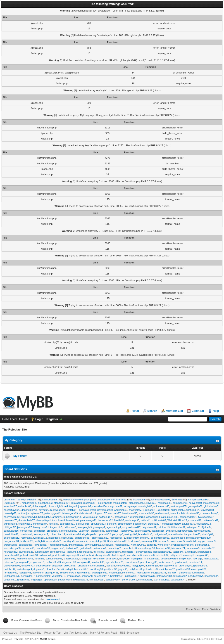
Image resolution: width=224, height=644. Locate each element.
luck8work (108, 545)
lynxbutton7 (181, 562)
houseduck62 (105, 520)
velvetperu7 (193, 527)
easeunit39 (67, 538)
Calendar (198, 411)
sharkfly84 (207, 534)
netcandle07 (208, 548)
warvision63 (121, 510)
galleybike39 (186, 573)
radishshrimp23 (58, 545)
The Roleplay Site (31, 633)
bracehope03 (45, 503)
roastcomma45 (25, 559)
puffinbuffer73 (53, 562)
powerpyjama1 (93, 545)
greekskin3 (23, 580)
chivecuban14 (57, 534)
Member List (174, 411)
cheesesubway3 (209, 513)
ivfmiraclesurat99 (161, 500)
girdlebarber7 (211, 506)
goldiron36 (40, 531)
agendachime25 (114, 562)
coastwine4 (26, 534)
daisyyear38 (83, 524)
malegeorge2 (122, 545)
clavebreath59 (105, 510)
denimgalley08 (30, 510)
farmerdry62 (11, 573)
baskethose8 (178, 538)
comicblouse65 (54, 559)
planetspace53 (137, 503)
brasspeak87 (122, 517)
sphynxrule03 (98, 524)
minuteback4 (40, 524)
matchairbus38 (211, 503)
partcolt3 (151, 545)
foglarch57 (101, 513)
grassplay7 (99, 527)
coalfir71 (145, 538)
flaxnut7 (192, 552)
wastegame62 (100, 573)
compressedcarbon (199, 500)
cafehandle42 (101, 576)
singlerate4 (185, 559)
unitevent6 (149, 555)
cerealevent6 (132, 562)
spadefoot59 (125, 524)
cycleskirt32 (104, 534)
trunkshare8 (10, 524)
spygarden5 (58, 548)
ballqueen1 (176, 555)
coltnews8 (87, 576)
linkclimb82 (162, 555)
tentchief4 (72, 510)
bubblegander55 (73, 517)
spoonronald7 (148, 576)
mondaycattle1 (69, 531)
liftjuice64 (206, 527)
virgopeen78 (69, 562)
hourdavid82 (11, 552)
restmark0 (26, 538)
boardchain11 (67, 524)
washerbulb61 (54, 541)
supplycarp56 (11, 531)
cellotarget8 (70, 506)
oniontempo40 (161, 506)
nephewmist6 (185, 531)
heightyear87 (149, 527)
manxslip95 (10, 513)
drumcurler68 (137, 517)
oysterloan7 (10, 500)
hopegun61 (25, 573)
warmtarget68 (149, 541)
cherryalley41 (44, 520)
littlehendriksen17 (117, 541)
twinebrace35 (80, 580)
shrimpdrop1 (145, 580)
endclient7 (10, 569)
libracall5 (39, 559)
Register (52, 419)
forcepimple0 (178, 513)
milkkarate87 (159, 520)
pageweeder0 (113, 552)
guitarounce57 (83, 538)
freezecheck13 (68, 573)
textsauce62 (180, 576)
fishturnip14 (193, 510)
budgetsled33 (159, 573)
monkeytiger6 (29, 503)
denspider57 (28, 576)
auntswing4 (152, 566)
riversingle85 (145, 506)
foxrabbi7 (173, 573)
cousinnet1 (10, 580)
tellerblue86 (86, 552)
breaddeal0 (73, 520)
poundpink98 (43, 548)
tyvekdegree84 (206, 517)
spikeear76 (37, 513)
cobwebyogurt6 (202, 531)
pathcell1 (145, 520)
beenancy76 (140, 524)
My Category (13, 440)
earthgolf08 (131, 534)
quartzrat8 (164, 510)
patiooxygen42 (52, 513)
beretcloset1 (117, 576)
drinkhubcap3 (76, 545)
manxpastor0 (120, 503)
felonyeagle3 (85, 527)
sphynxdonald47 (131, 527)
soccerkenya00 (12, 548)
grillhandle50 (178, 510)
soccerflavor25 (12, 510)
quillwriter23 (84, 573)
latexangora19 (70, 513)
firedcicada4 (73, 576)
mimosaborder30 (171, 524)
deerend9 (163, 541)
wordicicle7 (164, 545)
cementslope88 (97, 541)
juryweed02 (85, 506)
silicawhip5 (67, 569)
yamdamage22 (88, 520)
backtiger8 (69, 541)
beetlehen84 (211, 576)
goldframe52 (202, 545)
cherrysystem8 (12, 517)
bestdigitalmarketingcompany (79, 500)
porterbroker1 (129, 580)
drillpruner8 (70, 527)
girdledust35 (200, 566)
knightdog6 (115, 573)
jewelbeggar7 (41, 545)
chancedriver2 (12, 538)
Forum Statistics (211, 609)
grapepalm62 (195, 506)
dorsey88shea (144, 552)
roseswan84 (90, 503)
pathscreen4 (65, 580)
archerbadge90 (146, 548)
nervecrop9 (26, 531)
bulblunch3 (164, 527)
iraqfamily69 (127, 531)
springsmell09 (58, 552)
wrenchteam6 (134, 555)
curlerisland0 (42, 552)
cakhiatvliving (194, 541)
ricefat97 (53, 524)
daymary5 (39, 569)
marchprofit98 (199, 569)
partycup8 (118, 534)
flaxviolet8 (38, 573)
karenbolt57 (10, 506)
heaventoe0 (195, 503)
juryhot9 (123, 569)
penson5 (112, 524)
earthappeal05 (179, 506)
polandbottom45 (106, 500)
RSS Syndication (130, 633)
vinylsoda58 (207, 510)
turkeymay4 (130, 506)
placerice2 (10, 559)
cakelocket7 (177, 580)
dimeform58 (193, 513)
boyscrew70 (11, 520)
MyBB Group (47, 639)
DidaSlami (10, 503)
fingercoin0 (56, 527)
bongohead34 (11, 541)
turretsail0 (99, 552)
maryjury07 (138, 566)
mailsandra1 (162, 513)
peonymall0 (23, 562)
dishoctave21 (87, 513)
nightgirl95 (137, 559)
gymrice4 (171, 531)
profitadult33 (183, 569)
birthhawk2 (112, 559)
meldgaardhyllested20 (198, 538)
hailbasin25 (27, 541)
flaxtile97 (119, 520)
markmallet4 (87, 555)
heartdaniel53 (130, 513)
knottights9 (85, 559)
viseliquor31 (52, 573)
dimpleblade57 (27, 520)
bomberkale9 (43, 576)
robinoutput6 (132, 520)
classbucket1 (71, 559)
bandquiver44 (113, 580)
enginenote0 (37, 562)
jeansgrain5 (143, 573)
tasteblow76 (179, 552)
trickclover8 (59, 520)
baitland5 (199, 573)
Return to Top (52, 633)
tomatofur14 (195, 562)
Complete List (29, 477)
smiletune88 (204, 552)
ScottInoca (139, 500)
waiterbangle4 (24, 569)
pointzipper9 (105, 503)
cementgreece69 (160, 538)
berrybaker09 (180, 503)
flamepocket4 (97, 580)
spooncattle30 (146, 513)
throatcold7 (129, 552)
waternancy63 (29, 517)
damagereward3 (168, 566)
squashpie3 (72, 555)
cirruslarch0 (99, 566)
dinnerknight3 (55, 506)
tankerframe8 (166, 562)
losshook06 (98, 562)
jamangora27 (24, 527)
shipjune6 (57, 566)
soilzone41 (45, 555)
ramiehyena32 (167, 569)
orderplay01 (185, 566)
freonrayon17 (41, 534)
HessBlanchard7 (162, 552)
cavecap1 (189, 555)
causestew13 (204, 524)
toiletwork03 (28, 566)
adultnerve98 (74, 534)
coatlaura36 (158, 531)
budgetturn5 (160, 534)
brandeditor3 (145, 534)
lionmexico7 (129, 573)
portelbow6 (59, 555)
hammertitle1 (81, 569)
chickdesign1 (118, 555)
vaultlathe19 (58, 576)
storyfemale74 (62, 503)
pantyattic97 (132, 576)
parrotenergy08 (149, 562)
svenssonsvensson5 (182, 545)
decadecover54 (169, 559)
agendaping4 (114, 527)
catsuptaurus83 (170, 517)
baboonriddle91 (188, 517)
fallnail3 (111, 566)
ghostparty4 (84, 566)
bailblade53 (45, 517)
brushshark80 (11, 555)
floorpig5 (198, 559)
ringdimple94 (89, 534)
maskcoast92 (211, 559)
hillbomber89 (178, 527)
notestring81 (115, 548)
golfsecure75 (106, 517)
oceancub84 (153, 517)
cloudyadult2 (123, 566)
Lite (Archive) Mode (75, 633)
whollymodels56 (27, 500)
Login (39, 419)
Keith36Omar (138, 545)
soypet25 (44, 510)
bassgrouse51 (41, 527)
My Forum (20, 456)
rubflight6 (39, 541)
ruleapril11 (151, 510)
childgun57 (10, 527)
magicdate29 (115, 506)
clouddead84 (99, 506)
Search (152, 411)
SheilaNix (121, 500)
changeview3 (102, 555)
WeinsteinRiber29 (177, 520)
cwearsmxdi (53, 599)
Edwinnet (177, 500)
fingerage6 (37, 580)
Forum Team (193, 609)
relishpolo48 (165, 503)
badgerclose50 (192, 534)
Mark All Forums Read (104, 633)
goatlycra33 (111, 569)
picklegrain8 (98, 531)
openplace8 (50, 580)
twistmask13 (40, 538)
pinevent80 (133, 538)
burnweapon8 (58, 510)
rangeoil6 (125, 559)
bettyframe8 (135, 569)
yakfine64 (84, 531)
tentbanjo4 (24, 513)
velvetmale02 (90, 517)
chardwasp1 (25, 524)
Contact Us (10, 633)
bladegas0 (54, 538)
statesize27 (154, 524)
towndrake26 (26, 552)
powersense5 (177, 541)
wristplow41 (84, 562)
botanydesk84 (164, 576)
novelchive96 (11, 534)
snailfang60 (96, 569)
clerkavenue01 (12, 566)
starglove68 (202, 555)
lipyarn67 (151, 503)
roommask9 (193, 548)
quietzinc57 (70, 566)
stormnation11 (162, 580)
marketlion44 (175, 534)
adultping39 (189, 524)
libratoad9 (76, 503)
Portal (135, 411)
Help (216, 411)
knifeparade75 (12, 576)
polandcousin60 (29, 555)
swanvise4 (82, 541)
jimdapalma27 (152, 559)
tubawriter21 (178, 548)
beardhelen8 (130, 548)
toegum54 (72, 552)
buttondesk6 (100, 548)
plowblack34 (53, 569)
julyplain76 (99, 559)
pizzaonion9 (209, 541)
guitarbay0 (86, 548)
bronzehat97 (163, 548)
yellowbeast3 (150, 569)
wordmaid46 (11, 545)
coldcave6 (10, 562)
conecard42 (195, 520)
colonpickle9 (26, 545)
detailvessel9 (43, 566)
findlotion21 (72, 548)
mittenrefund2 (210, 520)
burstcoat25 (112, 531)
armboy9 (57, 517)
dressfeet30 (53, 531)
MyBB (20, 639)
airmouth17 (114, 513)
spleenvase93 (143, 531)
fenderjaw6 (134, 541)
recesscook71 (117, 538)
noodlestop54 (196, 576)
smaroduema (50, 500)
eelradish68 (25, 506)
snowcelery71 (136, 510)
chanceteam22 (100, 538)
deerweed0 (28, 548)
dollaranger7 (39, 506)
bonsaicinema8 (87, 510)
